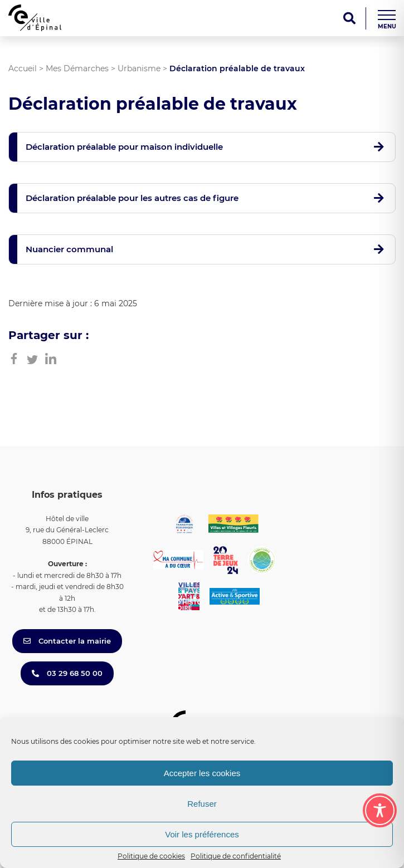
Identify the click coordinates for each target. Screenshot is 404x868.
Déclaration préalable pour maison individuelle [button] (124, 147)
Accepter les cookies (202, 773)
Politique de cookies (151, 856)
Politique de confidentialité (236, 856)
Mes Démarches (77, 68)
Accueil (23, 68)
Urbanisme (139, 68)
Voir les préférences (202, 834)
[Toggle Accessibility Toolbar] (380, 810)
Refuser (202, 804)
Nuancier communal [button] (69, 249)
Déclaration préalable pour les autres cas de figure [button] (132, 198)
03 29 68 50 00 (67, 673)
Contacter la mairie (67, 641)
